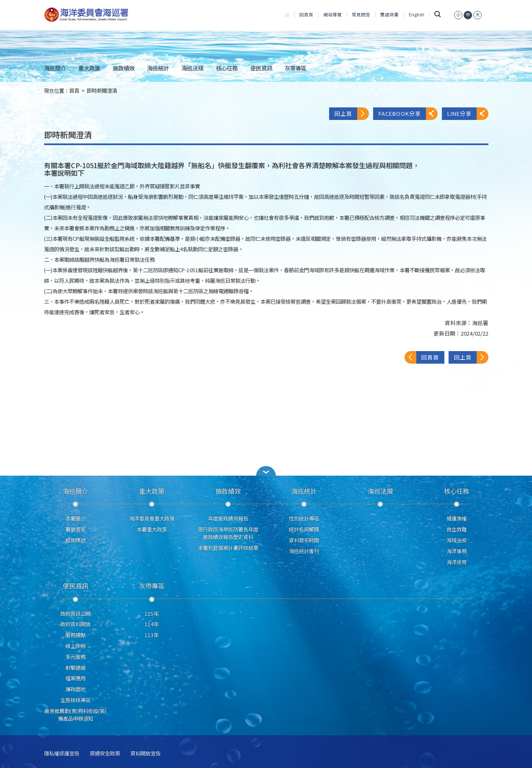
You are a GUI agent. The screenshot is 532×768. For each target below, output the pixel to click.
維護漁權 (457, 518)
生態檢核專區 (75, 700)
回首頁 (306, 14)
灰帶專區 (296, 68)
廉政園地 (75, 689)
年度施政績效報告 (228, 518)
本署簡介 (75, 518)
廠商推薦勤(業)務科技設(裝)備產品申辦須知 (75, 715)
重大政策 (89, 68)
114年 (152, 624)
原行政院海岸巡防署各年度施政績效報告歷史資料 (228, 533)
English (417, 14)
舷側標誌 (75, 540)
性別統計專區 (304, 518)
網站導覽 (332, 14)
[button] (266, 471)
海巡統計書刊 (304, 551)
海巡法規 (192, 68)
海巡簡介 (55, 68)
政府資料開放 (75, 624)
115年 (152, 614)
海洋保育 (457, 562)
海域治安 (457, 540)
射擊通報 (75, 668)
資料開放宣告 (145, 754)
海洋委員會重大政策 (152, 518)
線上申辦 (75, 646)
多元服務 (75, 657)
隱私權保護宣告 (62, 754)
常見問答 (361, 14)
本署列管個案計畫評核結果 (228, 548)
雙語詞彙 (389, 14)
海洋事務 (457, 551)
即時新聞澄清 (102, 91)
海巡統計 (158, 68)
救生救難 (457, 529)
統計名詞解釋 (304, 529)
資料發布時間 (304, 540)
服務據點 (75, 635)
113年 (152, 635)
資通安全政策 (105, 754)
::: (287, 14)
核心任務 (227, 68)
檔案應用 (75, 678)
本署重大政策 (152, 529)
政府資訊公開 (75, 614)
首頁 (74, 91)
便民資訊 (261, 68)
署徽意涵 (75, 529)
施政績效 (124, 68)
